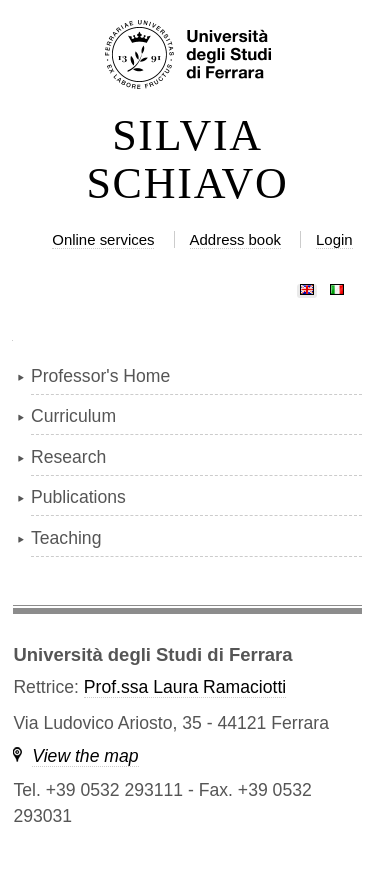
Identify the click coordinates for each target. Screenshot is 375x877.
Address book (235, 239)
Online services (103, 239)
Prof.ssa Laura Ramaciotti (185, 687)
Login (334, 239)
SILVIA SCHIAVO (187, 160)
